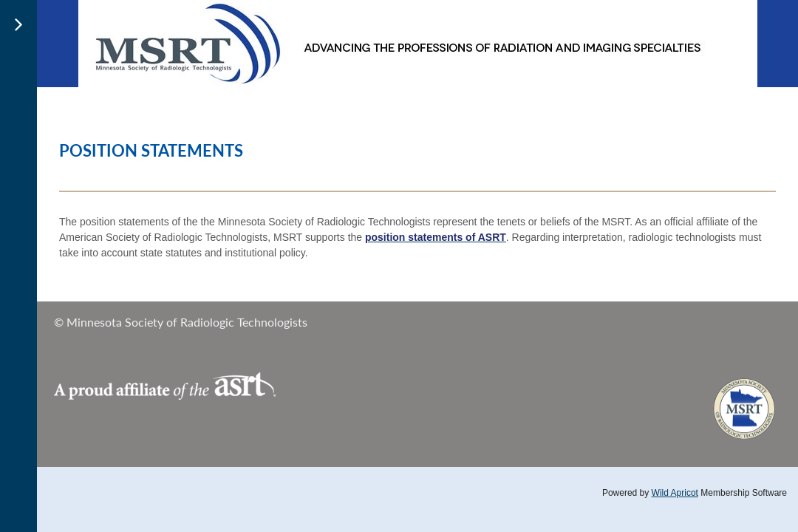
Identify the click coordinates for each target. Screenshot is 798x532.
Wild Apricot (675, 493)
